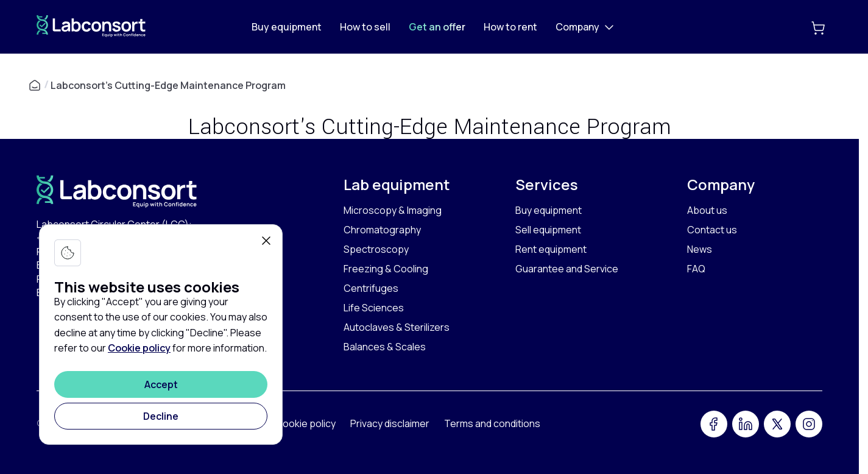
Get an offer (437, 27)
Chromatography (382, 230)
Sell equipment (548, 230)
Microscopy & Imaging (393, 210)
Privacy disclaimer (390, 423)
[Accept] (161, 384)
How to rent (510, 27)
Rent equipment (551, 249)
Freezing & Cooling (386, 269)
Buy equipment (287, 27)
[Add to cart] (818, 27)
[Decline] (161, 416)
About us (707, 210)
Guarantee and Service (567, 269)
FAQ (696, 269)
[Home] (91, 33)
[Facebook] (714, 424)
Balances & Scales (385, 347)
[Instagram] (809, 424)
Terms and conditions (492, 423)
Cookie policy (139, 348)
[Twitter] (777, 424)
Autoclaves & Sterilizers (397, 327)
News (700, 249)
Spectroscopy (376, 249)
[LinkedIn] (746, 424)
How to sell (365, 27)
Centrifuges (371, 288)
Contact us (712, 230)
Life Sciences (374, 308)
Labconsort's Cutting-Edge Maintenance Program (168, 85)
